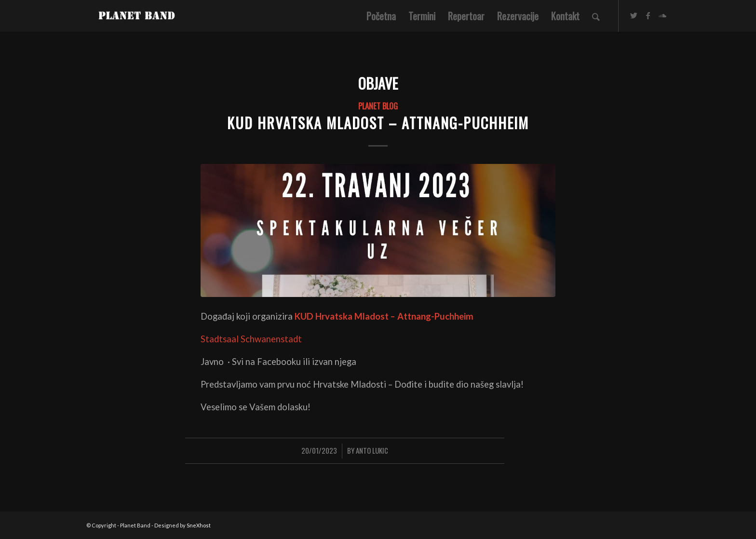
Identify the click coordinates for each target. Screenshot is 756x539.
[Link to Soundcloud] (662, 15)
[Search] (596, 16)
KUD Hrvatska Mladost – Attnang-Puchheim (378, 123)
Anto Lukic (372, 450)
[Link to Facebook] (648, 15)
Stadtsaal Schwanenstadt (251, 339)
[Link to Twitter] (634, 15)
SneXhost (199, 525)
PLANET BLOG (378, 106)
